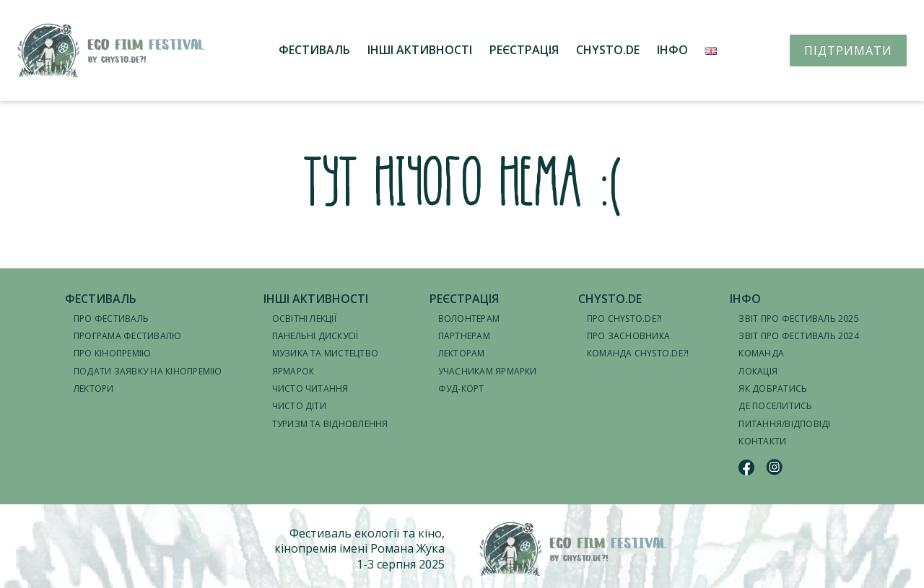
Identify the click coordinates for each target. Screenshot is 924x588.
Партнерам (464, 336)
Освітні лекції (304, 319)
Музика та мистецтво (326, 353)
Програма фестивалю (127, 336)
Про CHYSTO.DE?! (625, 319)
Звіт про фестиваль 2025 (799, 319)
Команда (761, 353)
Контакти (762, 441)
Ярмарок (293, 371)
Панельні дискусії (315, 336)
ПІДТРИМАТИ (848, 51)
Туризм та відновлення (330, 424)
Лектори (94, 389)
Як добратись (773, 389)
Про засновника (628, 336)
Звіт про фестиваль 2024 (799, 336)
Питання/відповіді (784, 424)
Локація (758, 371)
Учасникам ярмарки (488, 371)
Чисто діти (299, 406)
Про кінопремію (112, 353)
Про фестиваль (111, 319)
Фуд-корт (461, 389)
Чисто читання (310, 389)
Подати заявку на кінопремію (148, 371)
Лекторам (462, 353)
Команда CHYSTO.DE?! (638, 353)
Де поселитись (775, 406)
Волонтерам (469, 319)
